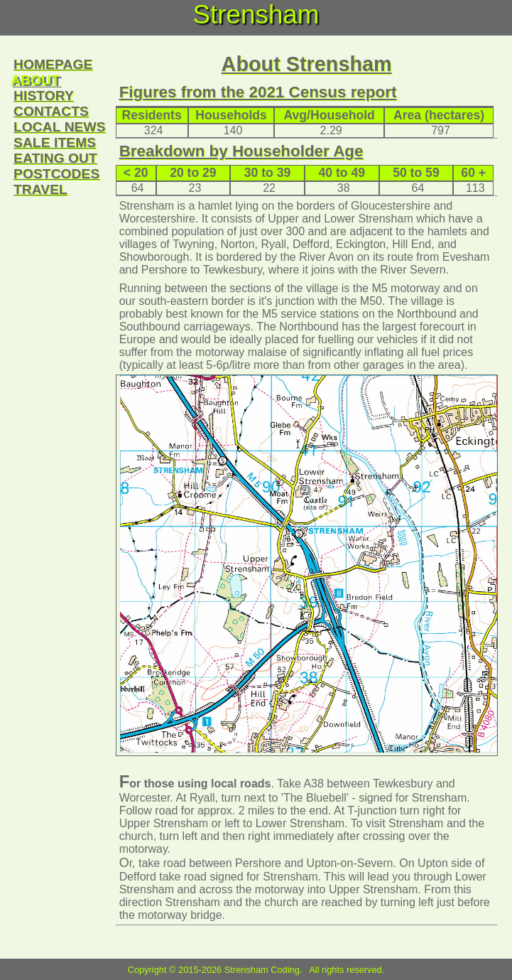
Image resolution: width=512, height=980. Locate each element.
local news (60, 127)
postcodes (56, 174)
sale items (55, 142)
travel (40, 189)
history (44, 96)
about (35, 80)
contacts (51, 111)
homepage (53, 64)
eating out (55, 158)
